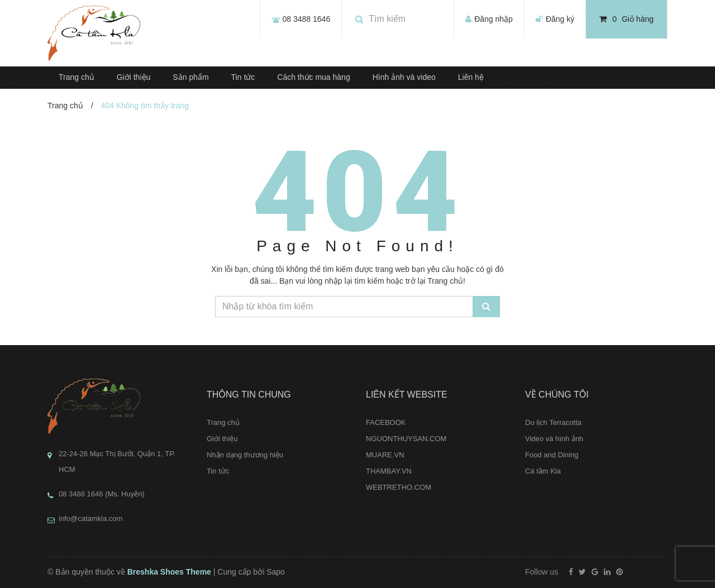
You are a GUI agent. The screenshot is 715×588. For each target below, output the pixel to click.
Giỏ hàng (626, 19)
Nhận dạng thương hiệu (245, 455)
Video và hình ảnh (554, 439)
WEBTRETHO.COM (399, 487)
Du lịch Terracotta (553, 422)
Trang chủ (77, 77)
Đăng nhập (494, 19)
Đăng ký (560, 19)
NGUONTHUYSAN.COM (406, 439)
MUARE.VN (385, 455)
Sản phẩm (190, 77)
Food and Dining (552, 455)
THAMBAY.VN (389, 471)
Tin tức (243, 77)
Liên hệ (471, 77)
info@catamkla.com (90, 518)
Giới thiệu (134, 77)
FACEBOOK (386, 422)
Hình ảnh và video (404, 77)
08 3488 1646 (307, 19)
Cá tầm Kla (543, 471)
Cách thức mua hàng (313, 77)
